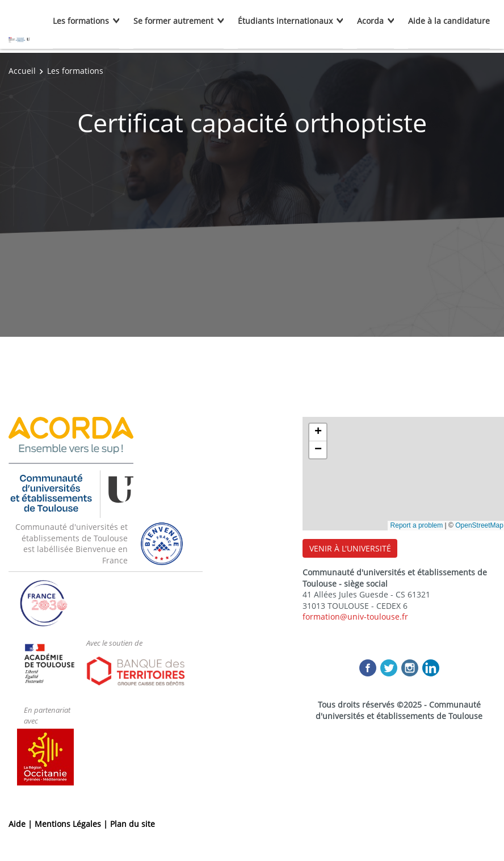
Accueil (22, 71)
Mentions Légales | (72, 824)
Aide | (22, 824)
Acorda (370, 21)
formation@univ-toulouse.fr (355, 617)
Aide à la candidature (449, 21)
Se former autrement (173, 21)
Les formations (81, 21)
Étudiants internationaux (285, 21)
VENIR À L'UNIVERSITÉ (350, 548)
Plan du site (133, 824)
